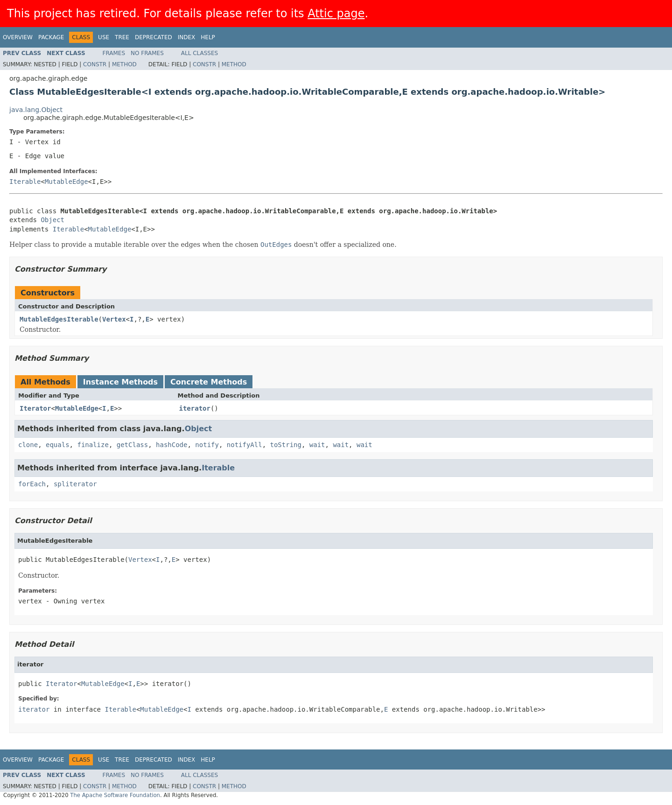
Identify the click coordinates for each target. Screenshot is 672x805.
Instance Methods (120, 382)
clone (28, 445)
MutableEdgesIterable (59, 319)
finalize (93, 445)
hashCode (171, 445)
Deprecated (154, 37)
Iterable (25, 182)
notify (207, 445)
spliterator (75, 484)
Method (124, 64)
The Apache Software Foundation (115, 795)
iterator (195, 408)
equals (58, 445)
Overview (18, 37)
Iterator (35, 408)
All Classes (199, 53)
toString (286, 445)
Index (187, 37)
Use (104, 37)
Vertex (114, 319)
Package (51, 37)
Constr (95, 64)
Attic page (336, 14)
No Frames (147, 53)
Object (52, 220)
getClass (132, 445)
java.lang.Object (36, 110)
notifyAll (245, 445)
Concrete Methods (209, 382)
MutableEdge (66, 182)
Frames (114, 53)
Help (208, 37)
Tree (122, 37)
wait (317, 445)
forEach (32, 484)
